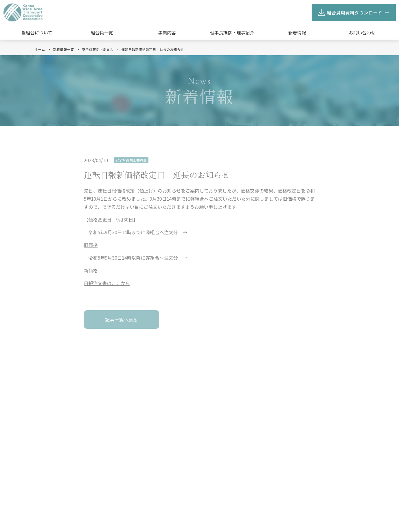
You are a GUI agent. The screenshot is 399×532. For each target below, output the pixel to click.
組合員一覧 (102, 32)
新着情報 (297, 32)
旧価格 (91, 245)
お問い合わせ (362, 32)
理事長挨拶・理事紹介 (232, 32)
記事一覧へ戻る (121, 319)
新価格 (91, 270)
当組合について (37, 32)
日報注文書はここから (107, 283)
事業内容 (167, 32)
